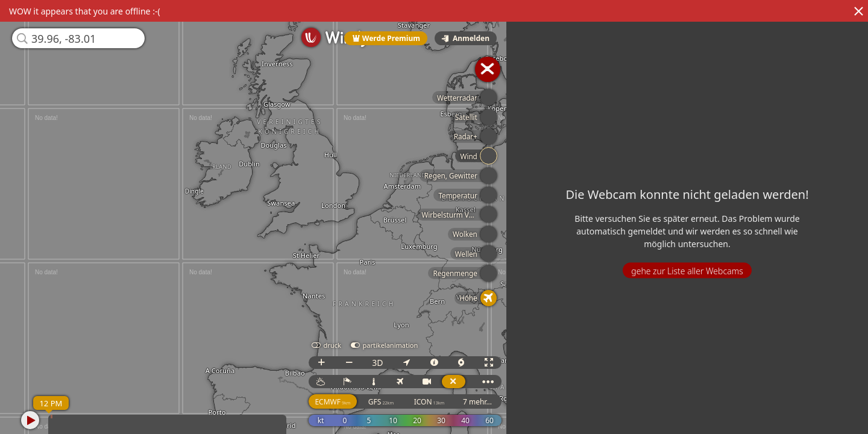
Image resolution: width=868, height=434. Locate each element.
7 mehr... (483, 402)
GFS (387, 402)
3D (383, 363)
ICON (436, 402)
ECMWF (339, 402)
